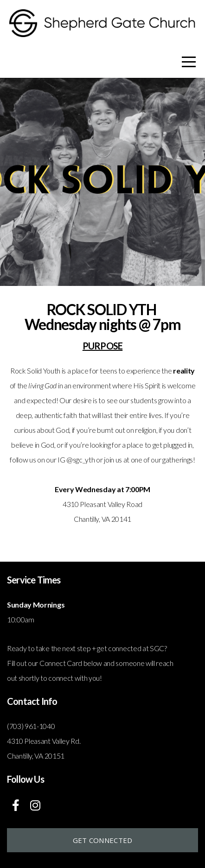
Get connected (103, 840)
